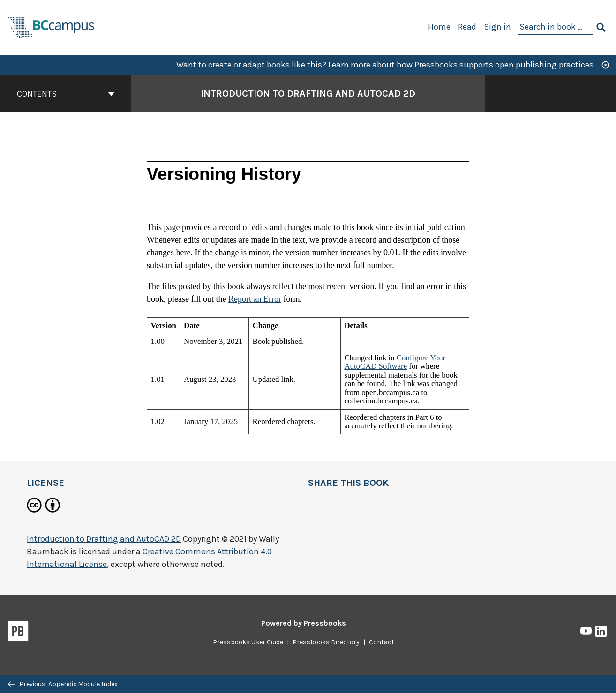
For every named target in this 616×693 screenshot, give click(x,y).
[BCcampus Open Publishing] (52, 26)
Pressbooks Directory (326, 642)
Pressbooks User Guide (248, 642)
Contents (66, 94)
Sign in (497, 27)
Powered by (304, 623)
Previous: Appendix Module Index (63, 684)
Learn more (349, 65)
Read (467, 27)
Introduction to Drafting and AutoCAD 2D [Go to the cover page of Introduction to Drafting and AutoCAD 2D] (308, 93)
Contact (382, 642)
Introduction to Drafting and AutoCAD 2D (104, 539)
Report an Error (255, 299)
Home (439, 27)
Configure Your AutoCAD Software (395, 362)
